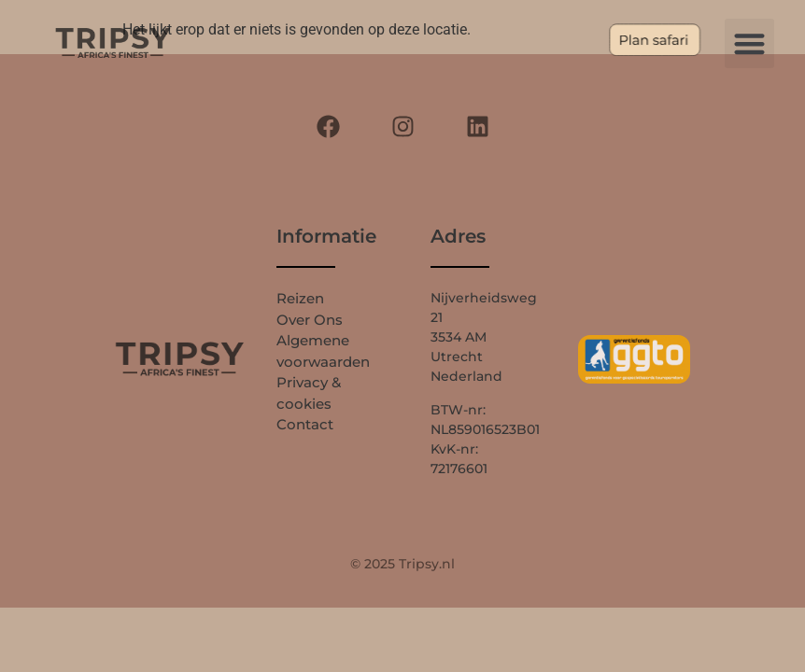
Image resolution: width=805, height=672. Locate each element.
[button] (749, 43)
